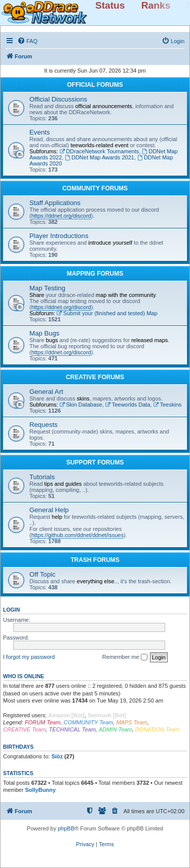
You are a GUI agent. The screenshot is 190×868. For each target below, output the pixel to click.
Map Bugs (44, 333)
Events (40, 132)
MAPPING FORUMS (95, 274)
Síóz (57, 756)
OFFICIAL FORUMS (95, 85)
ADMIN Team (116, 729)
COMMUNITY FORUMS (95, 188)
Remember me (125, 657)
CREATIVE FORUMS (95, 377)
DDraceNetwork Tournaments (99, 151)
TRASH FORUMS (95, 560)
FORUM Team (43, 722)
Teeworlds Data (128, 405)
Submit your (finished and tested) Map (107, 313)
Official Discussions (58, 99)
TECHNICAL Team (72, 729)
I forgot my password (29, 657)
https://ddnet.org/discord (61, 216)
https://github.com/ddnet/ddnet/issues (78, 535)
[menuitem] (27, 41)
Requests (44, 425)
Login (11, 610)
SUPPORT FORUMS (95, 462)
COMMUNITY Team (88, 722)
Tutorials (42, 477)
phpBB (66, 828)
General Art (46, 392)
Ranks (156, 5)
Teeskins (168, 405)
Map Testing (47, 288)
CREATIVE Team (24, 729)
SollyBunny (40, 790)
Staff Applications (55, 203)
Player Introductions (59, 236)
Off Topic (43, 574)
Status (110, 5)
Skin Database (81, 405)
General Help (49, 510)
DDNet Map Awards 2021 (100, 157)
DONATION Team (157, 729)
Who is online (24, 676)
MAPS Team (131, 722)
